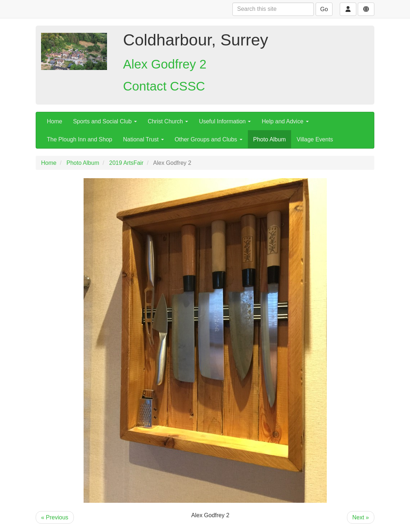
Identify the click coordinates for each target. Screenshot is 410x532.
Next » (361, 517)
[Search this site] (273, 9)
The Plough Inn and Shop (79, 139)
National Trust (143, 139)
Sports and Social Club (105, 121)
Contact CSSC (164, 86)
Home (55, 121)
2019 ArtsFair (126, 163)
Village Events (315, 139)
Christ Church (168, 121)
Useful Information (225, 121)
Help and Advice (285, 121)
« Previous (55, 517)
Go (324, 9)
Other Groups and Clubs (209, 139)
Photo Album (270, 139)
